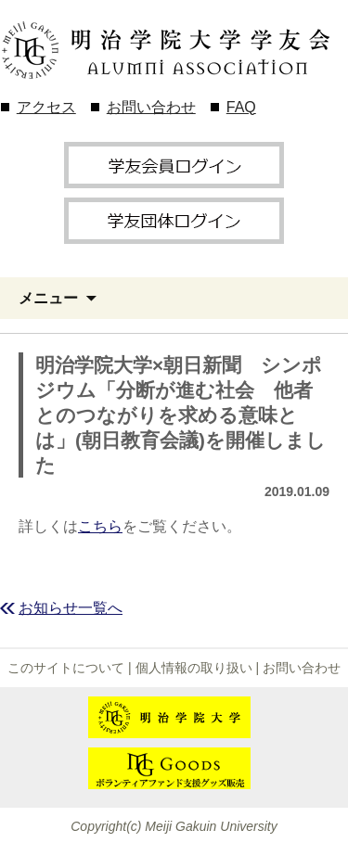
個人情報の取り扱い (194, 668)
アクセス (46, 107)
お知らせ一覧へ (71, 608)
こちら (100, 526)
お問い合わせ (151, 107)
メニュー (48, 298)
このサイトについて (66, 668)
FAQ (241, 107)
